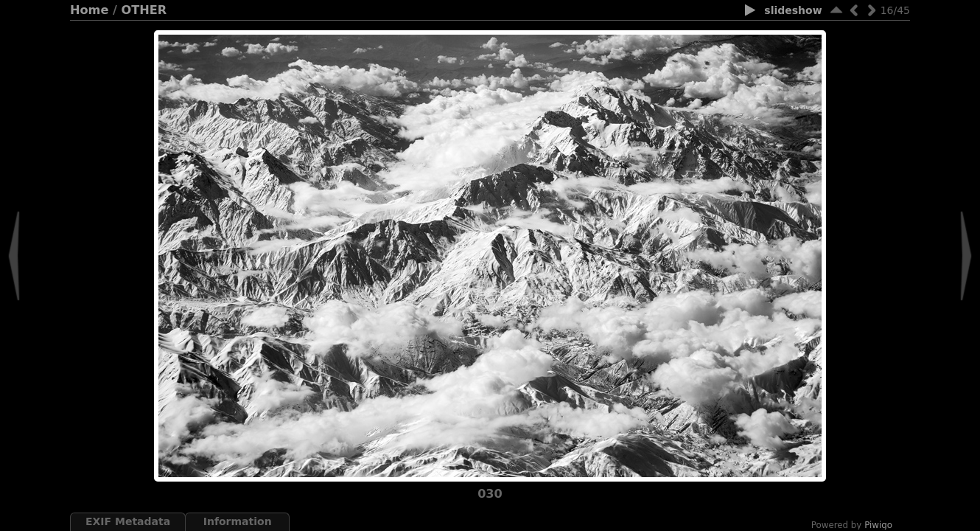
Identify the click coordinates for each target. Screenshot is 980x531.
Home (89, 10)
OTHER (144, 10)
